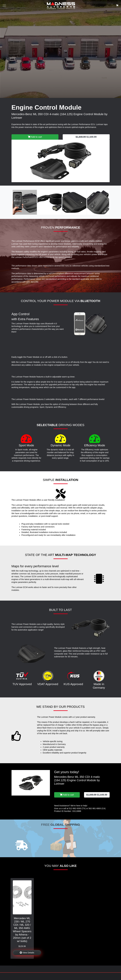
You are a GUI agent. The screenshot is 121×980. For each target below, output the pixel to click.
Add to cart (35, 137)
